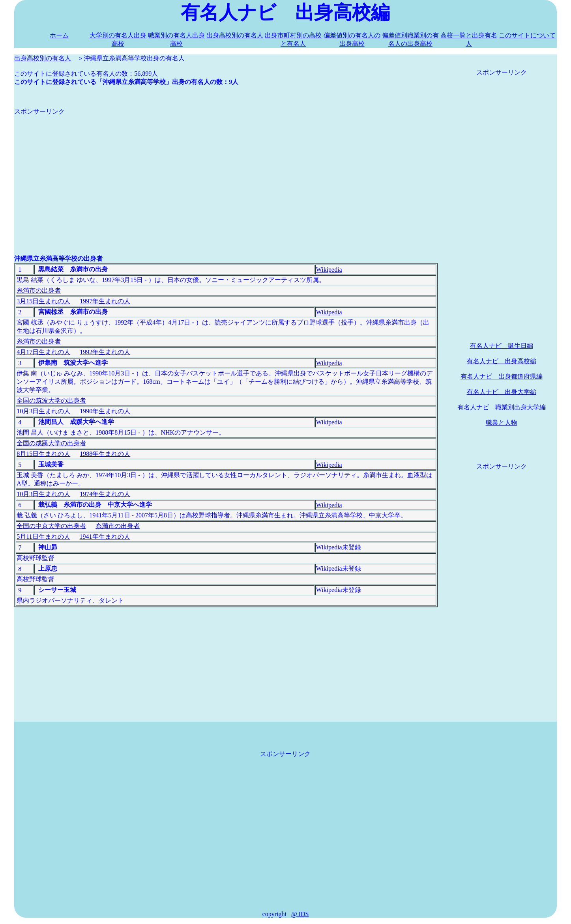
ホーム (59, 35)
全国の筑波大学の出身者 (51, 400)
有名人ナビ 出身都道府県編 (502, 376)
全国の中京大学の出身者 (51, 526)
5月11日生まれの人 (43, 537)
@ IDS (300, 914)
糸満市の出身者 (39, 290)
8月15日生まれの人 (43, 454)
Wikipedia (329, 270)
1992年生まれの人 (105, 352)
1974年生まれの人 (105, 494)
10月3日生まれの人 (43, 411)
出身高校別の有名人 (235, 35)
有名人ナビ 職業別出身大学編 (502, 407)
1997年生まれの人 (105, 301)
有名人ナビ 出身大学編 (502, 392)
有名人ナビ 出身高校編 (502, 361)
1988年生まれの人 (105, 454)
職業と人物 (502, 423)
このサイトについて (527, 35)
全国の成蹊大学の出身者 (51, 443)
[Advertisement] (226, 171)
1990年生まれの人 (105, 411)
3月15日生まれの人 (43, 301)
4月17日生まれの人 (43, 352)
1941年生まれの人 (105, 537)
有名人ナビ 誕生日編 (502, 346)
